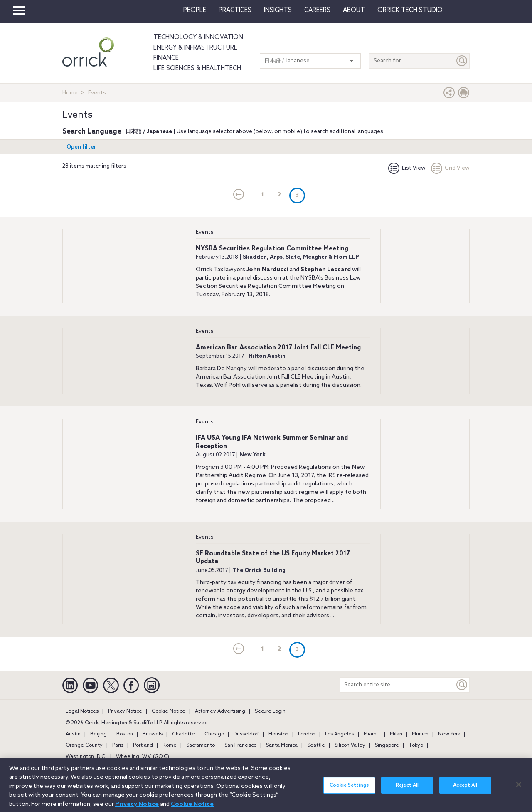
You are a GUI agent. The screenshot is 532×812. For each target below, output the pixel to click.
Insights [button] (278, 10)
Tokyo (416, 745)
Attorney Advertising (220, 711)
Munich (420, 734)
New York (449, 734)
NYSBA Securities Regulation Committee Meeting (272, 249)
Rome (170, 745)
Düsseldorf (246, 734)
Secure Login (270, 711)
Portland (143, 745)
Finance (166, 58)
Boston (125, 734)
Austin (73, 734)
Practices (235, 10)
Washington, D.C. (86, 757)
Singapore (387, 745)
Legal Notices (82, 711)
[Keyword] (462, 685)
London (307, 734)
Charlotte (183, 734)
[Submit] (462, 61)
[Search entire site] (397, 685)
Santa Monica (282, 745)
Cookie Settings (349, 791)
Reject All (407, 791)
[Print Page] (464, 95)
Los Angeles (340, 734)
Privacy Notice (125, 711)
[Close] (519, 790)
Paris (118, 745)
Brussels (153, 734)
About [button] (354, 10)
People (195, 10)
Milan (396, 734)
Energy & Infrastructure (195, 48)
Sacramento (201, 745)
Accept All (465, 791)
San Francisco (240, 745)
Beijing (99, 734)
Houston (278, 734)
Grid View (450, 168)
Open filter (81, 147)
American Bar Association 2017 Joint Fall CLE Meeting (278, 348)
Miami (371, 734)
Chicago (214, 734)
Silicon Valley (350, 745)
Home (70, 93)
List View (407, 168)
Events (205, 232)
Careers (317, 10)
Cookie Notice (169, 711)
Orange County (84, 745)
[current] (239, 195)
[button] (449, 95)
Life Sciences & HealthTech (197, 69)
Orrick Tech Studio (410, 10)
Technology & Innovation (198, 37)
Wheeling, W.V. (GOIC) (143, 757)
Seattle (316, 745)
